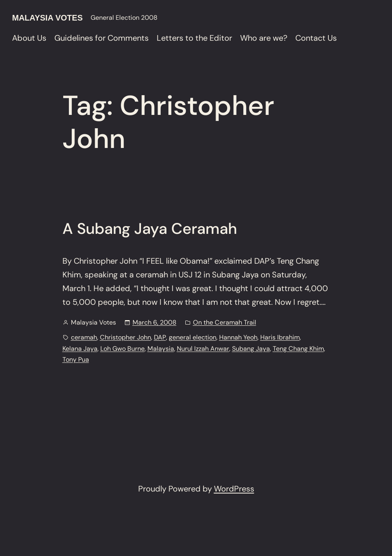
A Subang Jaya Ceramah (150, 229)
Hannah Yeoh (238, 337)
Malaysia (161, 349)
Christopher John (125, 337)
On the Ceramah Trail (225, 322)
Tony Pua (76, 359)
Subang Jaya (251, 349)
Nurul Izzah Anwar (203, 349)
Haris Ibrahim (280, 337)
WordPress (234, 489)
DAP (160, 337)
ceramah (84, 337)
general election (193, 337)
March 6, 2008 (155, 322)
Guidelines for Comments (102, 38)
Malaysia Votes (47, 18)
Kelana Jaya (80, 349)
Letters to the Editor (194, 38)
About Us (29, 38)
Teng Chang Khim (298, 349)
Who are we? (264, 38)
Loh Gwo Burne (122, 349)
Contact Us (316, 38)
